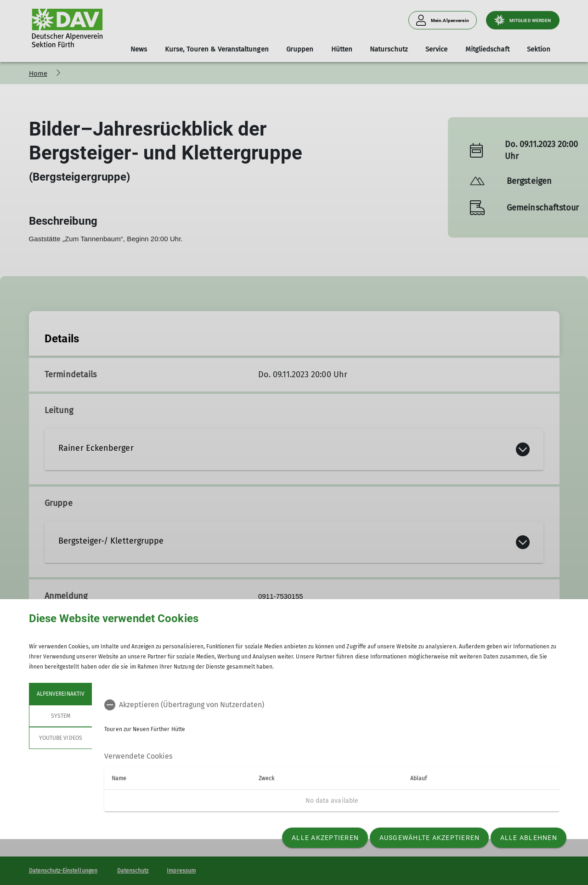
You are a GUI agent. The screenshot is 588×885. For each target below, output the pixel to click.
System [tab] (60, 716)
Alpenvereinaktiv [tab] (61, 694)
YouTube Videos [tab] (61, 738)
